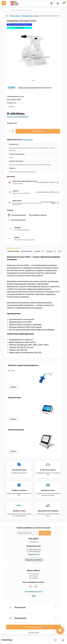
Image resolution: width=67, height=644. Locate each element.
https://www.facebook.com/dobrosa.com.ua (31, 587)
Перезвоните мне (34, 554)
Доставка (17, 227)
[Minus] (13, 133)
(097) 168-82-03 (35, 552)
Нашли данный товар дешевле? (17, 117)
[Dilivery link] (58, 182)
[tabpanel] (33, 50)
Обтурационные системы (30, 16)
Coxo (22, 96)
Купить (13, 387)
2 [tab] (34, 80)
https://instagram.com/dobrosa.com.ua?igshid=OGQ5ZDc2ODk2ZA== (36, 587)
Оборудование (15, 16)
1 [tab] (33, 80)
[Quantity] (9, 131)
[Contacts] (58, 3)
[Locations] (51, 3)
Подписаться (45, 533)
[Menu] (4, 3)
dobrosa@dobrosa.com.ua (33, 591)
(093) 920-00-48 (35, 549)
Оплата (17, 237)
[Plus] (13, 130)
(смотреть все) (28, 140)
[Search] (9, 10)
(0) (15, 103)
